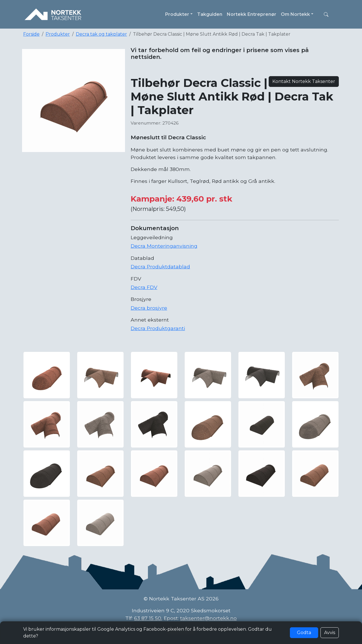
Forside (31, 34)
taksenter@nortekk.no (208, 618)
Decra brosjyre (149, 308)
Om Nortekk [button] (295, 14)
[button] (326, 14)
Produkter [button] (177, 14)
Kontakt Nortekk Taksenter (304, 81)
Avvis (330, 633)
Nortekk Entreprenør (252, 14)
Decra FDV (144, 287)
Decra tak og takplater (101, 34)
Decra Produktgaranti (158, 328)
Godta (304, 633)
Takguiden (210, 14)
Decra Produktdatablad (160, 267)
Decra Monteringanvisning (164, 246)
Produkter (58, 34)
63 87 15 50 (148, 618)
